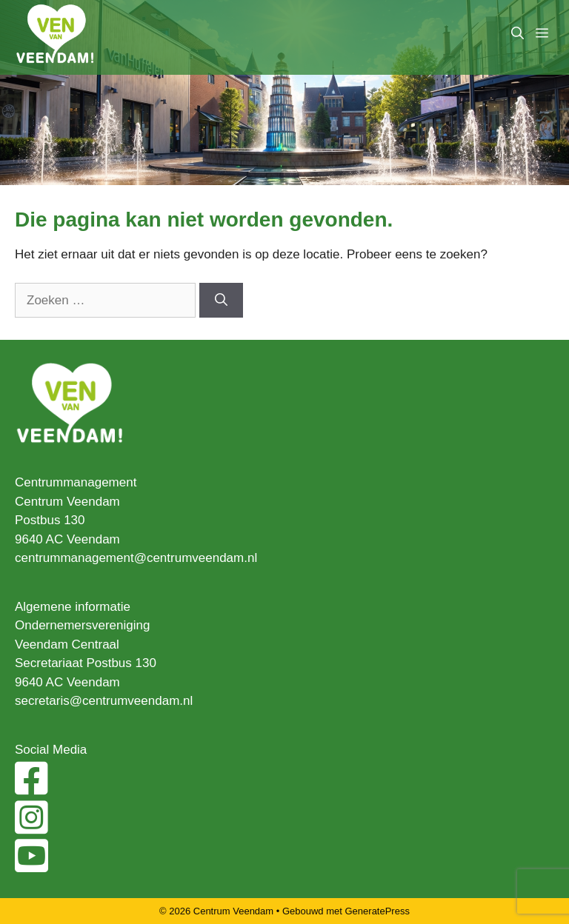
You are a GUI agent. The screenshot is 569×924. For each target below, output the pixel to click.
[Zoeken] (221, 301)
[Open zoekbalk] (518, 34)
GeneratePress (377, 911)
